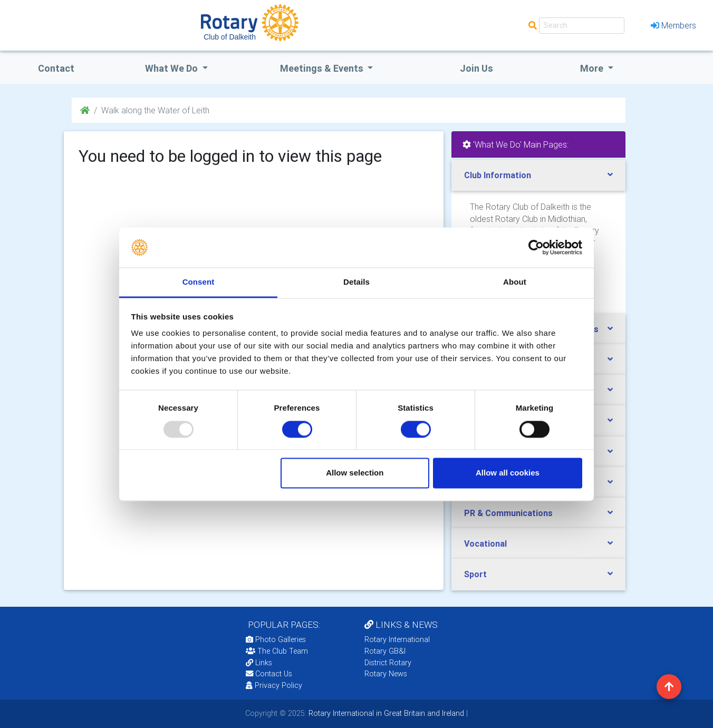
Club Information (498, 175)
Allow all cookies (508, 473)
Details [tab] (356, 282)
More (593, 68)
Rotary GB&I (385, 651)
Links (259, 663)
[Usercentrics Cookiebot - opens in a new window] (536, 247)
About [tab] (515, 282)
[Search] (582, 26)
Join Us (476, 68)
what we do (172, 68)
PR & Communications (508, 513)
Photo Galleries (276, 639)
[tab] (538, 175)
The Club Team (277, 651)
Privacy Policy (274, 685)
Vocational (485, 543)
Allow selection (355, 473)
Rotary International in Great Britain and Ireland (385, 713)
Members (673, 25)
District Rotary (388, 663)
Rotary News (386, 674)
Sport (475, 574)
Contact (56, 68)
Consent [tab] (199, 282)
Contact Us (269, 674)
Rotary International (397, 639)
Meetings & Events (323, 68)
